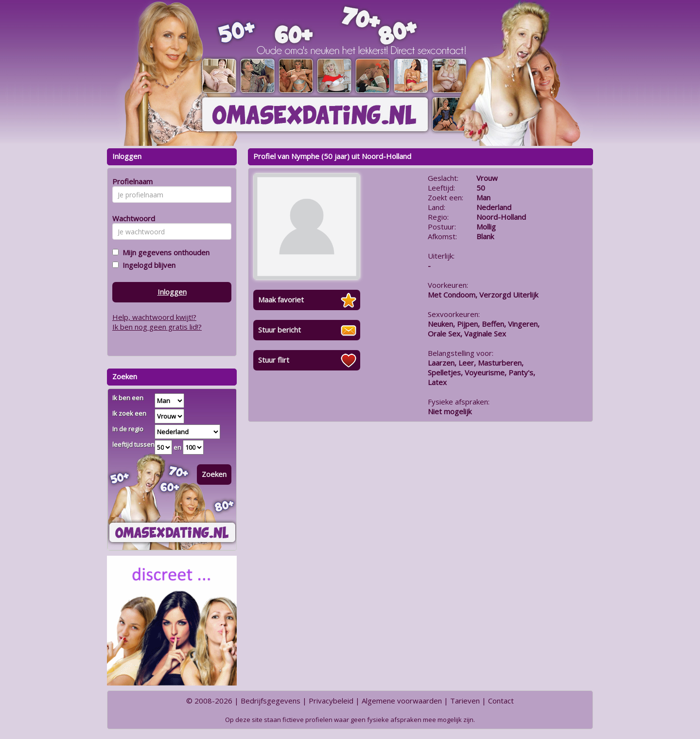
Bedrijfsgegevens (271, 701)
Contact (501, 701)
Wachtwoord (131, 218)
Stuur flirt (274, 360)
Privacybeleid (331, 701)
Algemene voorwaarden (402, 701)
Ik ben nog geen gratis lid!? (157, 327)
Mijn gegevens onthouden (164, 252)
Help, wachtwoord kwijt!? (154, 317)
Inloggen (172, 292)
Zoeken (214, 474)
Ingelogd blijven (147, 265)
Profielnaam (131, 181)
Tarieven (465, 701)
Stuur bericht (280, 330)
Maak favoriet (281, 299)
